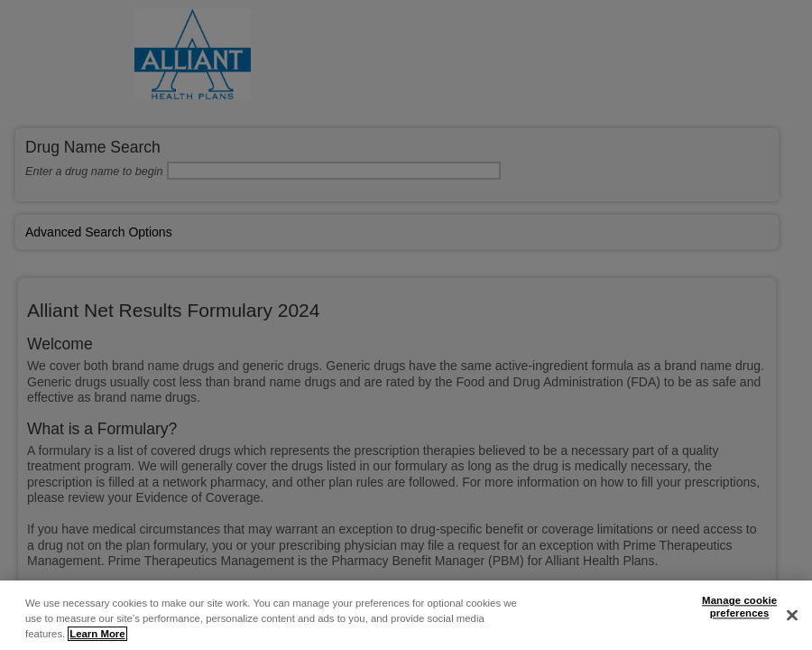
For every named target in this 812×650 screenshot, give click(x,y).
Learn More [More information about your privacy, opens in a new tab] (97, 634)
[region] (406, 615)
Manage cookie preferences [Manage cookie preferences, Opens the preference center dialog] (739, 608)
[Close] (792, 616)
